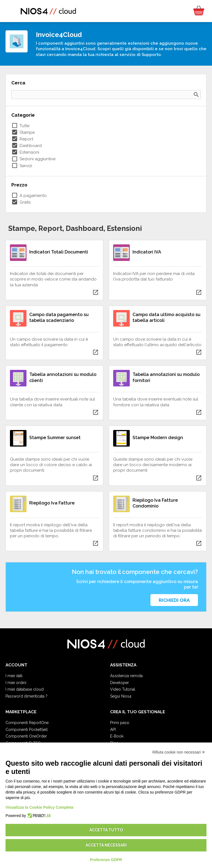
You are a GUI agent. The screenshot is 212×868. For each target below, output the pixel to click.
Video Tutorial (123, 689)
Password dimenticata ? (26, 696)
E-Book (117, 736)
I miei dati (14, 676)
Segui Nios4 (121, 696)
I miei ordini (16, 683)
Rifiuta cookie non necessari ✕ (179, 752)
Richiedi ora (174, 600)
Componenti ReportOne (27, 723)
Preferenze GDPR (106, 860)
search (196, 95)
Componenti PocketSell (27, 730)
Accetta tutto (106, 830)
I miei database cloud (25, 689)
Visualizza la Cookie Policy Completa (39, 807)
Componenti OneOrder (26, 736)
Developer (120, 683)
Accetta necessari (106, 845)
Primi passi (120, 723)
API (113, 730)
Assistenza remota (126, 676)
